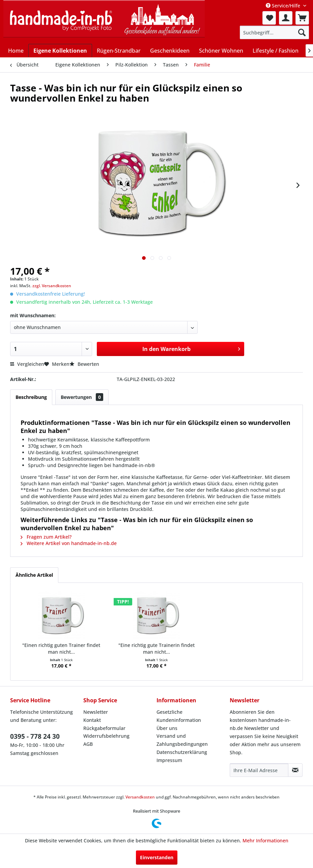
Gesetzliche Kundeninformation (179, 716)
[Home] (16, 51)
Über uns (167, 728)
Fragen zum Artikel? (46, 537)
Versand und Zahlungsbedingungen (182, 740)
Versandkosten (140, 797)
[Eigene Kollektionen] (60, 50)
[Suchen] (302, 32)
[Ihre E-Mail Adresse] (259, 770)
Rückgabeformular (104, 728)
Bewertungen (82, 397)
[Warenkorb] (302, 18)
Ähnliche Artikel (34, 575)
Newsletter (96, 712)
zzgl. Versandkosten (52, 286)
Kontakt (92, 720)
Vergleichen (27, 364)
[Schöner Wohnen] (221, 51)
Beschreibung (31, 397)
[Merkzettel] (269, 18)
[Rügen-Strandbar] (119, 51)
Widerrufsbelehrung (106, 736)
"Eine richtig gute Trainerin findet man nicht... (156, 648)
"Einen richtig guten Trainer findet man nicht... (61, 648)
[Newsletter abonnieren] (295, 770)
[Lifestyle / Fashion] (276, 51)
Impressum (169, 760)
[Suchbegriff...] (274, 32)
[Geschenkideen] (170, 51)
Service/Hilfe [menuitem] (284, 6)
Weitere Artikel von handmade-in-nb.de (69, 543)
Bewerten (84, 364)
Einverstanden (157, 857)
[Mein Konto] (286, 18)
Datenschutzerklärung (182, 752)
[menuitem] (269, 18)
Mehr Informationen (265, 840)
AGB (88, 744)
